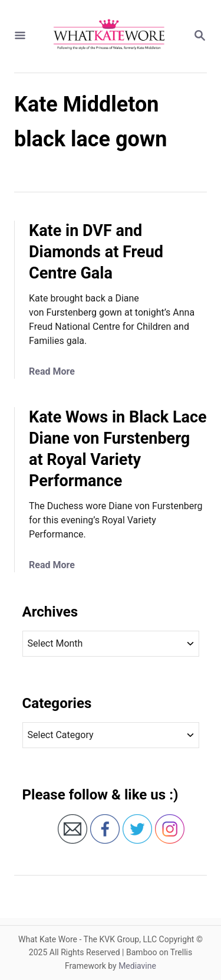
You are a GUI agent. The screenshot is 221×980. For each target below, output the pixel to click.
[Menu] (20, 36)
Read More (52, 371)
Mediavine (137, 966)
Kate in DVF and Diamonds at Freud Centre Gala (96, 252)
